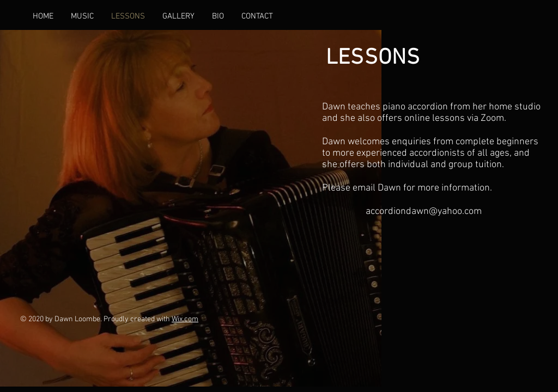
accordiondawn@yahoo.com (424, 212)
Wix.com (185, 319)
